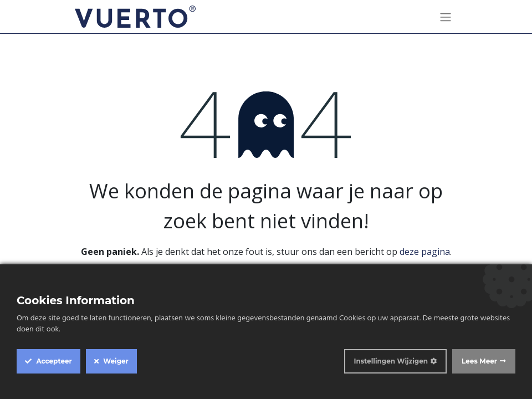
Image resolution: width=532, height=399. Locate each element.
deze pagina (425, 252)
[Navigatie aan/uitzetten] (446, 17)
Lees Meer (479, 361)
